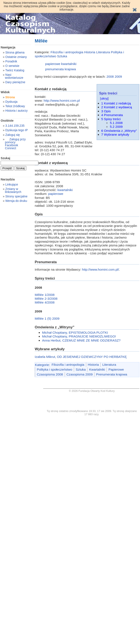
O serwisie (12, 66)
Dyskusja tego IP (17, 130)
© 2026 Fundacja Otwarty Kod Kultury (92, 391)
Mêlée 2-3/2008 (46, 299)
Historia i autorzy (16, 111)
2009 (118, 77)
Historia (90, 52)
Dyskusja (11, 102)
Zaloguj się (13, 135)
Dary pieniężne (15, 82)
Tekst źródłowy (15, 106)
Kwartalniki (97, 369)
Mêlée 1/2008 (45, 295)
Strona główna (15, 52)
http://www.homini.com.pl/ (100, 269)
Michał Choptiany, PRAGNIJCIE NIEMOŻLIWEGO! (79, 336)
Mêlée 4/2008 (45, 302)
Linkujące (12, 184)
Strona (10, 97)
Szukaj (5, 158)
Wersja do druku (16, 201)
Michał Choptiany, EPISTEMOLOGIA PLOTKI (75, 333)
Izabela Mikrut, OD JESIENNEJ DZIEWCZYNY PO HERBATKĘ (81, 357)
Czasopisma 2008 (50, 374)
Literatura (103, 52)
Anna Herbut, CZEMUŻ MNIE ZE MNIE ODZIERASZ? (81, 340)
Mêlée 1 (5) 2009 (47, 318)
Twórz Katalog (15, 70)
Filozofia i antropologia (67, 52)
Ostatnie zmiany (16, 57)
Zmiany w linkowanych (13, 190)
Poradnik (11, 61)
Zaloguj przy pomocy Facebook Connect (15, 144)
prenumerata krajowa (60, 69)
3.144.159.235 (15, 126)
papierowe (53, 64)
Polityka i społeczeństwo (54, 369)
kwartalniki (69, 64)
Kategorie (42, 365)
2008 (110, 77)
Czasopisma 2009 (79, 374)
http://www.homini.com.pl (62, 101)
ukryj (104, 98)
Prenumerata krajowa (112, 374)
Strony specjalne (16, 196)
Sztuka (62, 56)
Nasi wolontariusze (14, 76)
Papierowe (116, 369)
